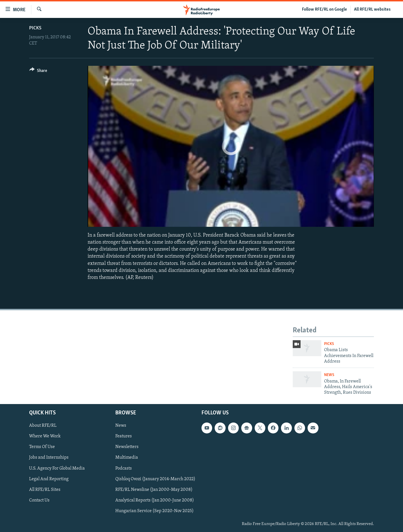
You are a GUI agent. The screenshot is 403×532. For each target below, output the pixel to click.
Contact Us (39, 500)
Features (124, 436)
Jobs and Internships (49, 458)
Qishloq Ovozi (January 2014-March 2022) (155, 479)
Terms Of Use (42, 447)
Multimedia (127, 458)
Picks (35, 28)
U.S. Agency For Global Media (57, 468)
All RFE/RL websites (372, 10)
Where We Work (45, 436)
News (329, 375)
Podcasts (124, 468)
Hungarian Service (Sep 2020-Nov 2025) (154, 511)
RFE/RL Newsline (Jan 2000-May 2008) (154, 489)
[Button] (38, 72)
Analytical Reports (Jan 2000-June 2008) (155, 500)
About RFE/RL (43, 426)
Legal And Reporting (49, 479)
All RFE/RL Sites (45, 489)
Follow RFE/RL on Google (324, 10)
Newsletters (127, 447)
